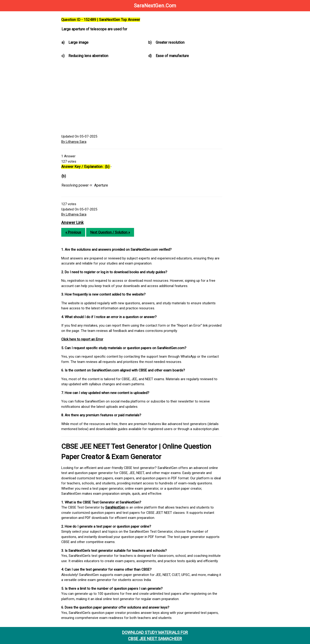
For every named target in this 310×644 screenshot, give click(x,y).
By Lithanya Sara (74, 142)
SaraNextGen (115, 507)
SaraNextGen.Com (155, 6)
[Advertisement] (142, 97)
